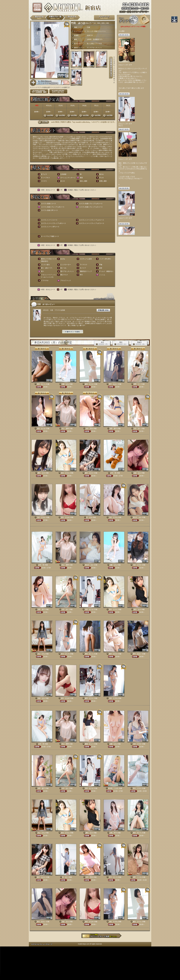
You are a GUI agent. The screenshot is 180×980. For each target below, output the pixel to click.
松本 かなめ (65, 517)
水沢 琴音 (89, 429)
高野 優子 (113, 429)
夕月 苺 (113, 473)
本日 (102, 343)
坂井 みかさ (89, 473)
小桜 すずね (113, 517)
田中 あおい (113, 384)
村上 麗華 (65, 429)
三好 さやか (41, 517)
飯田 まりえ (89, 384)
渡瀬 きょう (89, 744)
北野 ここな (137, 877)
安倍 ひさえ (65, 473)
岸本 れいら (41, 384)
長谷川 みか (137, 517)
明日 (121, 343)
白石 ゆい (137, 429)
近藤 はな (65, 384)
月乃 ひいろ (65, 654)
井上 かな (41, 654)
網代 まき (41, 473)
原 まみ (89, 517)
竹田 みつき (41, 429)
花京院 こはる (113, 788)
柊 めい (65, 877)
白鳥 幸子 (113, 833)
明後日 (139, 343)
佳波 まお (137, 473)
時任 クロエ (137, 788)
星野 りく (137, 384)
